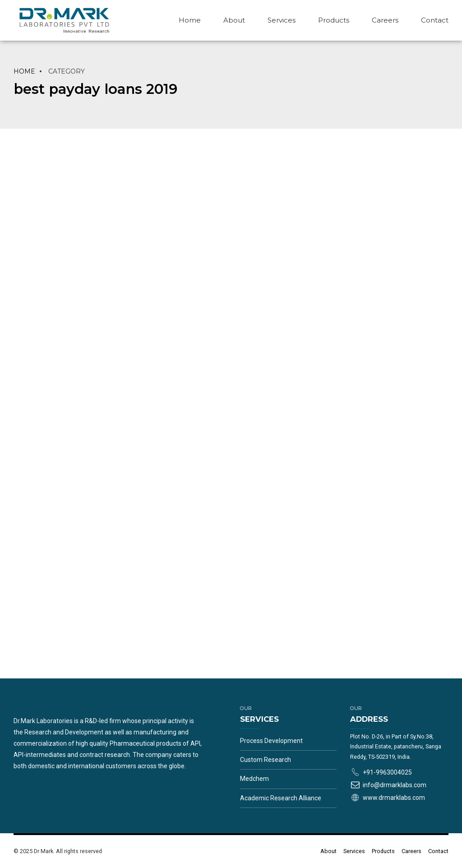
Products (334, 20)
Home (190, 20)
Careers (385, 20)
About (234, 20)
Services (282, 20)
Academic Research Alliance (281, 798)
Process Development (271, 741)
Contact (435, 20)
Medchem (254, 779)
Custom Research (266, 760)
